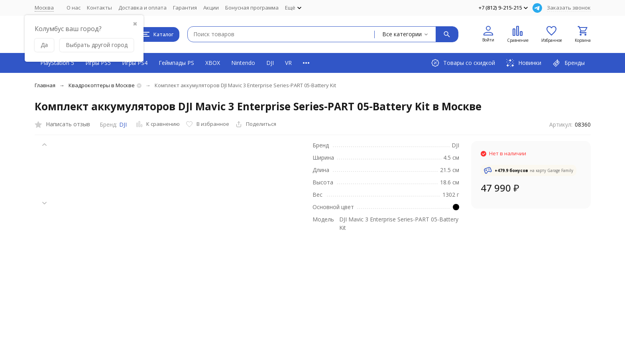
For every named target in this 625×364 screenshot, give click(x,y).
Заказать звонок (569, 8)
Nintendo (243, 63)
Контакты (99, 8)
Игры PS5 (98, 63)
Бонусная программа (252, 8)
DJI (270, 63)
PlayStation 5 (57, 63)
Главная (45, 85)
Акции (211, 8)
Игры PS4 (135, 63)
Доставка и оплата (142, 8)
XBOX (213, 63)
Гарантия (185, 8)
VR (288, 63)
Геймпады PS (176, 63)
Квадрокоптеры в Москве (102, 85)
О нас (74, 8)
